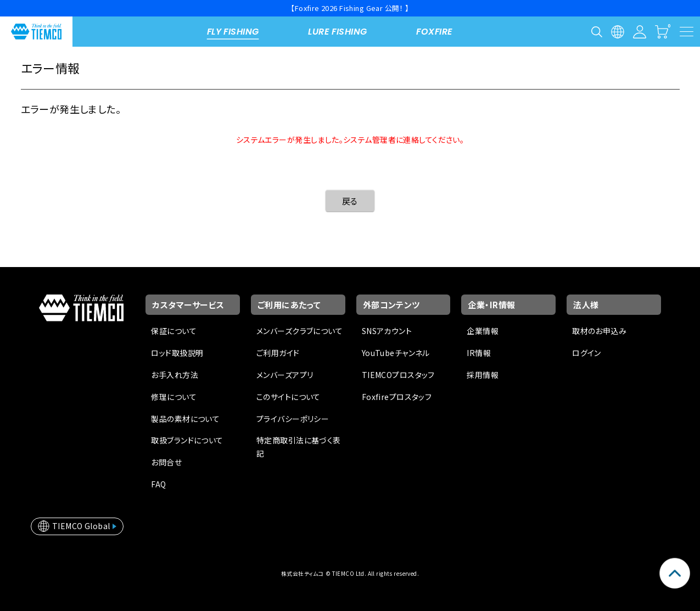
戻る (350, 201)
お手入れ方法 (175, 375)
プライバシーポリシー (293, 419)
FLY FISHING (233, 32)
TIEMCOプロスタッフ (398, 375)
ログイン (587, 353)
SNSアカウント (387, 331)
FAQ (158, 484)
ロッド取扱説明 (177, 353)
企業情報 (483, 331)
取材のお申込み (599, 331)
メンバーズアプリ (285, 375)
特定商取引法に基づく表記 (299, 447)
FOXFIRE (434, 32)
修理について (174, 397)
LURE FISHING (337, 32)
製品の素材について (185, 419)
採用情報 (483, 375)
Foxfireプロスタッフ (397, 397)
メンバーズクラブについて (299, 331)
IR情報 (479, 353)
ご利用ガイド (278, 353)
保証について (174, 331)
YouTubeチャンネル (396, 353)
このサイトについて (289, 397)
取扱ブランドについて (187, 440)
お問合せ (166, 462)
